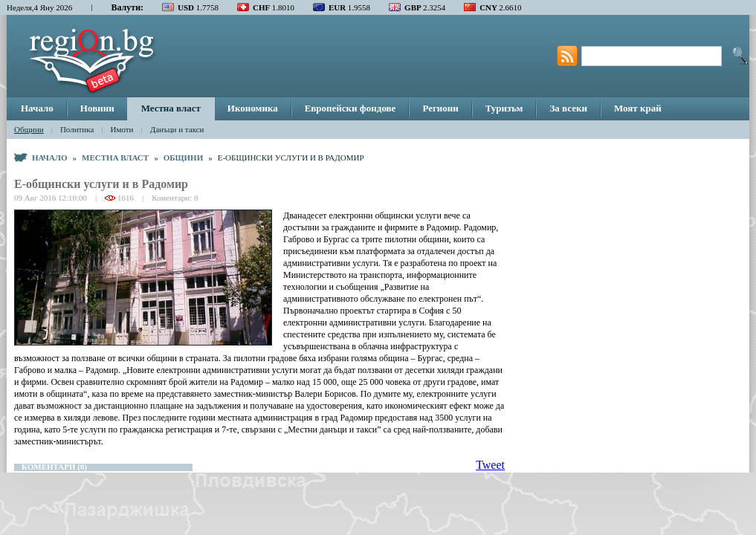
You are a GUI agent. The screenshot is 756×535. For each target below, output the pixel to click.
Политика (77, 129)
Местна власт (171, 108)
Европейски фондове (350, 108)
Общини (29, 129)
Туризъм (504, 108)
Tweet (490, 465)
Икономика (253, 108)
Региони (440, 108)
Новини (97, 108)
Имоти (122, 129)
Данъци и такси (177, 129)
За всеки (568, 108)
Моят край (638, 108)
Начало (37, 108)
